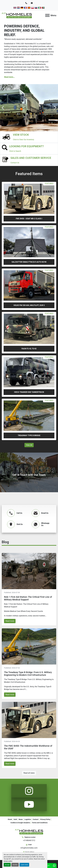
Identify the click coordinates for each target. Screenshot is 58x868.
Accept (7, 865)
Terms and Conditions (40, 823)
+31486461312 (29, 840)
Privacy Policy (45, 819)
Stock (10, 819)
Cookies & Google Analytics (20, 823)
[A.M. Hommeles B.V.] (29, 832)
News (21, 819)
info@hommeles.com (29, 848)
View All (29, 445)
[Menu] (47, 15)
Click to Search (15, 151)
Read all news (29, 773)
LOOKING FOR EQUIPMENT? (26, 146)
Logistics (28, 819)
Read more (10, 621)
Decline (15, 865)
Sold (15, 819)
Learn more (24, 865)
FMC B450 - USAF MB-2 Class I (29, 219)
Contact (36, 819)
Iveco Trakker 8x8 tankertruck (29, 392)
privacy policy (8, 861)
